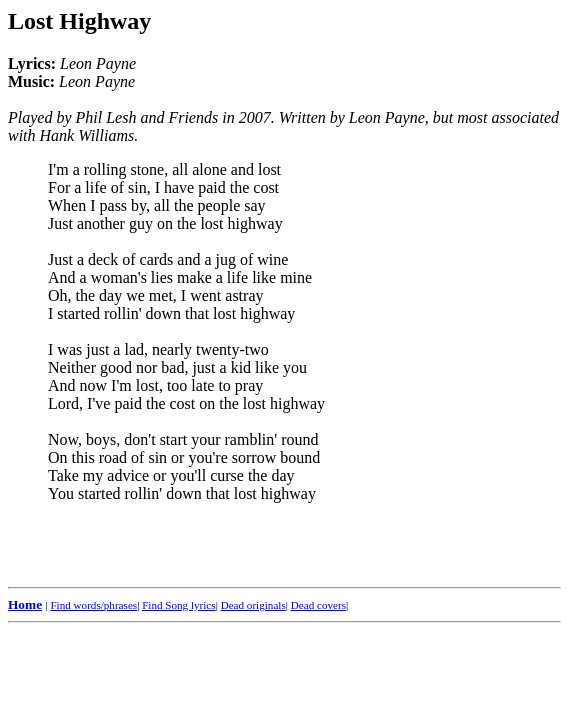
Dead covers (318, 605)
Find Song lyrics (178, 605)
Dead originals (253, 605)
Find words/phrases (93, 605)
